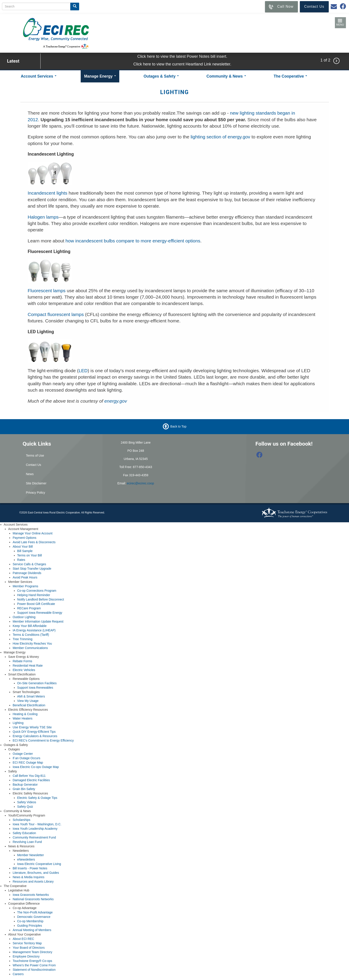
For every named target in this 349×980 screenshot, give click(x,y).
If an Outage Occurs (26, 758)
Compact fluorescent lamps (56, 314)
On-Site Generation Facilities (37, 683)
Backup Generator (25, 785)
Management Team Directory (32, 952)
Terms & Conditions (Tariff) (31, 635)
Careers (18, 974)
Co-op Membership (30, 921)
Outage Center (23, 754)
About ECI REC (23, 939)
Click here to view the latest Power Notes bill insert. (182, 56)
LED (83, 371)
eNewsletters (26, 859)
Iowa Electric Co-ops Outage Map (36, 767)
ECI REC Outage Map (28, 762)
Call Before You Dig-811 (29, 776)
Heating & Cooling (25, 714)
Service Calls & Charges (29, 564)
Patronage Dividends (27, 573)
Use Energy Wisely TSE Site (32, 727)
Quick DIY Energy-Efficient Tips (34, 732)
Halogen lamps (43, 217)
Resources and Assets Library (33, 881)
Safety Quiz (25, 807)
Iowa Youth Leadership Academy (35, 829)
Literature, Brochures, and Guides (36, 873)
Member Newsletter (31, 855)
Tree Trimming (22, 639)
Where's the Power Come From (34, 965)
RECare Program (29, 608)
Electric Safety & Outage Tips (37, 798)
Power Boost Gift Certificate (36, 604)
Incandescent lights (48, 193)
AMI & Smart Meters (31, 696)
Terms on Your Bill (30, 555)
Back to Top (178, 426)
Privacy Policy (35, 493)
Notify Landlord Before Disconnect (41, 599)
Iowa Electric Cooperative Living (39, 864)
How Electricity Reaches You (32, 643)
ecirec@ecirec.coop (140, 483)
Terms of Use (35, 456)
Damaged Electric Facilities (31, 780)
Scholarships (21, 820)
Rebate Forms (22, 661)
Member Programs (25, 586)
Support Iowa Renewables (35, 688)
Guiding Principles (30, 926)
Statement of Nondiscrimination (34, 970)
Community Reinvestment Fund (34, 837)
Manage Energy (100, 76)
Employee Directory (26, 956)
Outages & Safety (161, 76)
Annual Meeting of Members (32, 930)
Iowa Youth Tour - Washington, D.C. (37, 824)
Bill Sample (25, 551)
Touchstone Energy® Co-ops (32, 961)
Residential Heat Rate (28, 666)
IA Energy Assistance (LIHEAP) (34, 630)
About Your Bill (23, 547)
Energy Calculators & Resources (35, 736)
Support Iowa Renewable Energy (40, 613)
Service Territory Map (27, 943)
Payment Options (24, 538)
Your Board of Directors (29, 948)
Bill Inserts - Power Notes (30, 868)
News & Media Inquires (28, 877)
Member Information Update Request (38, 621)
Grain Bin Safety (24, 789)
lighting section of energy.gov (220, 137)
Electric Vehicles (24, 670)
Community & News (226, 76)
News (30, 474)
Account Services (39, 76)
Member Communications (30, 648)
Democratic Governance (34, 917)
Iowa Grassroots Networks (31, 895)
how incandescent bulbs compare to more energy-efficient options (133, 241)
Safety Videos (27, 802)
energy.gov (116, 401)
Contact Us (33, 465)
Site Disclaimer (36, 483)
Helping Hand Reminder (34, 595)
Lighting (18, 723)
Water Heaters (22, 718)
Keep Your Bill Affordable (30, 626)
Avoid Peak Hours (25, 577)
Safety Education (24, 833)
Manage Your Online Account (33, 533)
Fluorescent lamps (47, 291)
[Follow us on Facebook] (259, 456)
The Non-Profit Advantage (35, 912)
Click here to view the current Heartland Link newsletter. (182, 64)
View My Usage (28, 701)
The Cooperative (290, 76)
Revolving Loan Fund (27, 842)
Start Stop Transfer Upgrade (32, 569)
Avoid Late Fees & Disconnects (34, 542)
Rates (21, 560)
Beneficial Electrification (29, 705)
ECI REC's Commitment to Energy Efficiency (43, 740)
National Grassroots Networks (33, 899)
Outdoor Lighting (24, 617)
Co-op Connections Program (37, 591)
